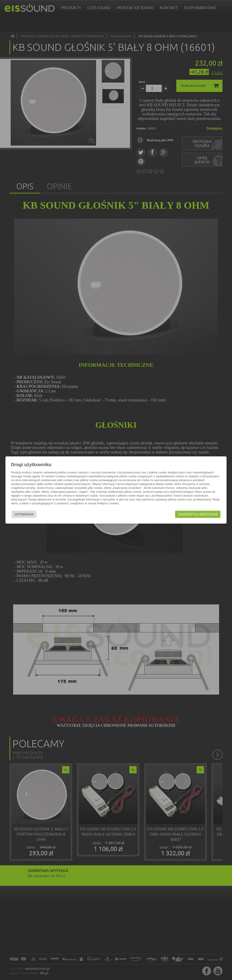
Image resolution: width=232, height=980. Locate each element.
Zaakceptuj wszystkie (198, 514)
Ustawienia (24, 514)
